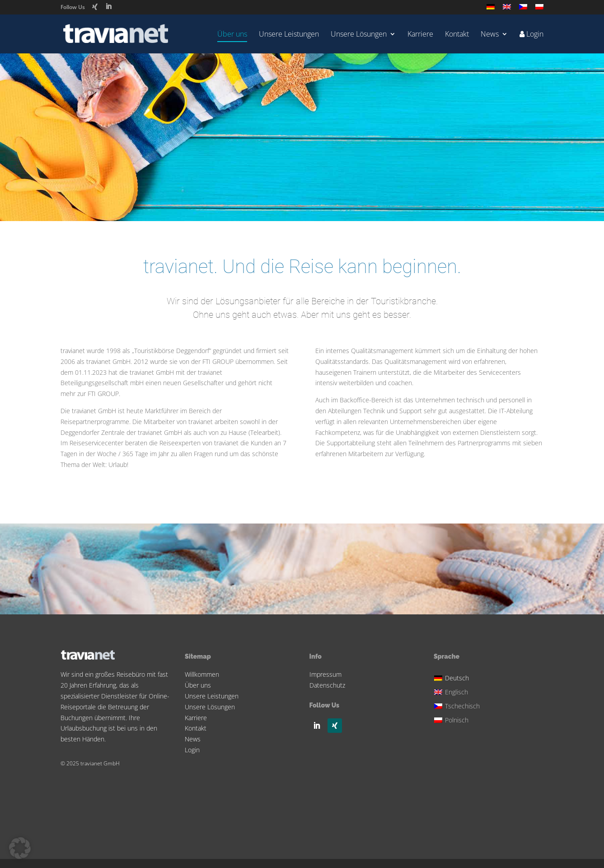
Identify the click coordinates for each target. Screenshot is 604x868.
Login (192, 750)
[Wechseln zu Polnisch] (539, 9)
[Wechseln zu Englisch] (507, 9)
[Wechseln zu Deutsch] (458, 677)
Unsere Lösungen (359, 35)
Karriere (420, 35)
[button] (20, 848)
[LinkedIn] (108, 7)
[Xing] (95, 7)
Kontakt (457, 35)
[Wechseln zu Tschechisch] (523, 9)
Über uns (232, 35)
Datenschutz (327, 685)
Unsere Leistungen (289, 35)
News (490, 35)
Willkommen (202, 674)
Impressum (325, 674)
